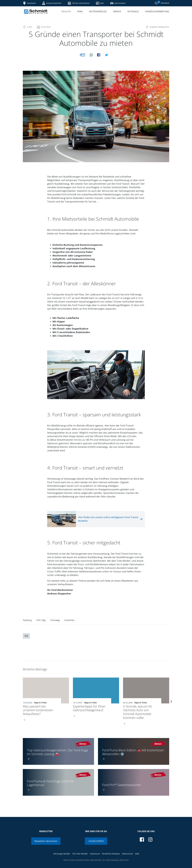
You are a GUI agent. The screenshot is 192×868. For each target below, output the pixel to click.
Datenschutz (128, 854)
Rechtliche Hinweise (111, 854)
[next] (171, 701)
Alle (26, 636)
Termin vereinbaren (79, 3)
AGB (137, 854)
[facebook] (142, 839)
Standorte (29, 3)
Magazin (66, 11)
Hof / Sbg (41, 620)
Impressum (95, 854)
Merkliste (162, 3)
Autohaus (133, 11)
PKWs (80, 11)
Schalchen (69, 620)
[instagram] (150, 839)
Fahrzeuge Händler (62, 854)
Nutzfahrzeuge (98, 11)
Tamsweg (55, 620)
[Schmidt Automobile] (36, 12)
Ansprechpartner (52, 3)
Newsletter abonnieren (46, 841)
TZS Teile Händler (80, 854)
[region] (96, 621)
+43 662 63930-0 (96, 841)
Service (117, 11)
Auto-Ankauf (118, 3)
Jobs (100, 3)
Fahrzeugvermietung (157, 11)
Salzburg (27, 620)
